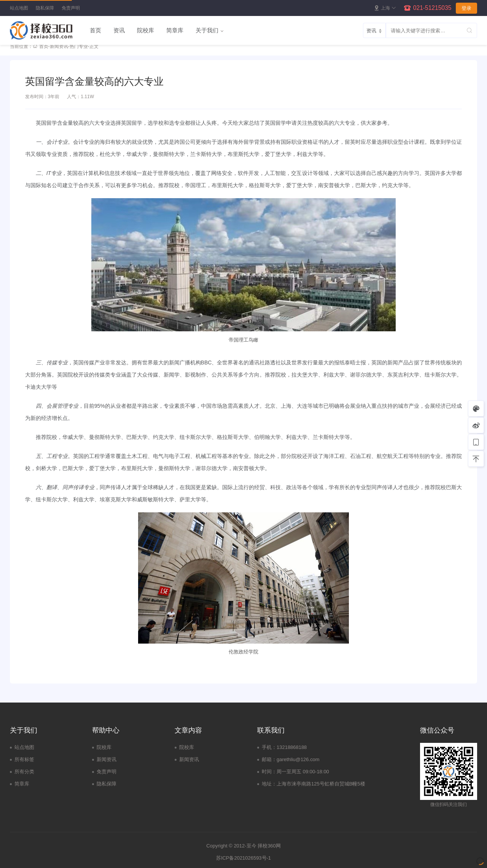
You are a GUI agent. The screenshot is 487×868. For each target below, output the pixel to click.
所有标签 (24, 759)
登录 (466, 8)
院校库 (146, 30)
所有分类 (24, 772)
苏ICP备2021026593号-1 (243, 858)
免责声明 (71, 8)
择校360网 (269, 846)
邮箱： (269, 759)
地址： (269, 784)
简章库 (175, 30)
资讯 (119, 30)
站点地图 (19, 8)
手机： (269, 747)
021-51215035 (432, 8)
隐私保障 (45, 8)
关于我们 (207, 30)
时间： (269, 772)
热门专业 (79, 46)
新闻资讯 (59, 46)
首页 (95, 30)
